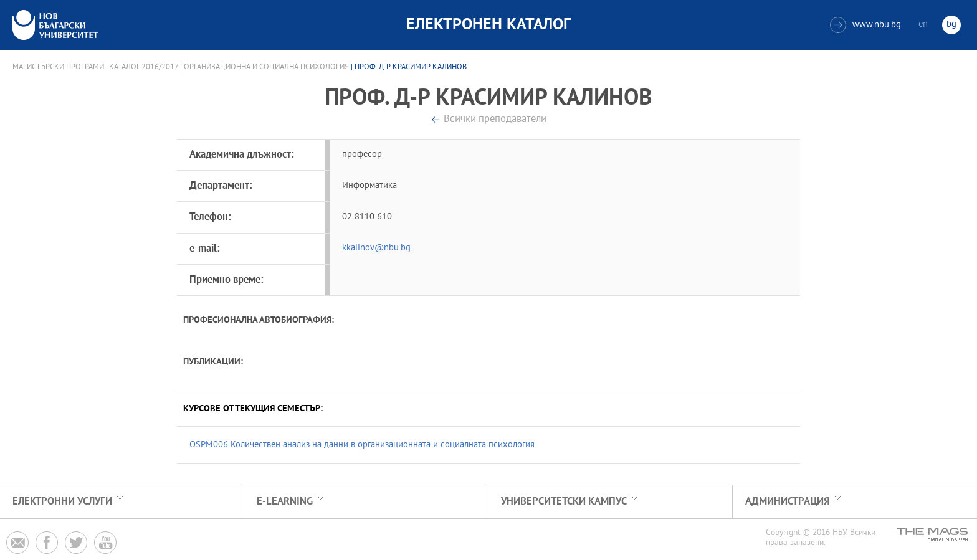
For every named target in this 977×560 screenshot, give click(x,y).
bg (951, 25)
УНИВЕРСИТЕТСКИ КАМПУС (564, 502)
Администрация (788, 502)
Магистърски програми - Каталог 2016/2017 (95, 67)
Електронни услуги (62, 502)
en (923, 25)
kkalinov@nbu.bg (376, 248)
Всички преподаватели (495, 120)
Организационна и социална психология (266, 67)
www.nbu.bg (865, 25)
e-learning (285, 502)
